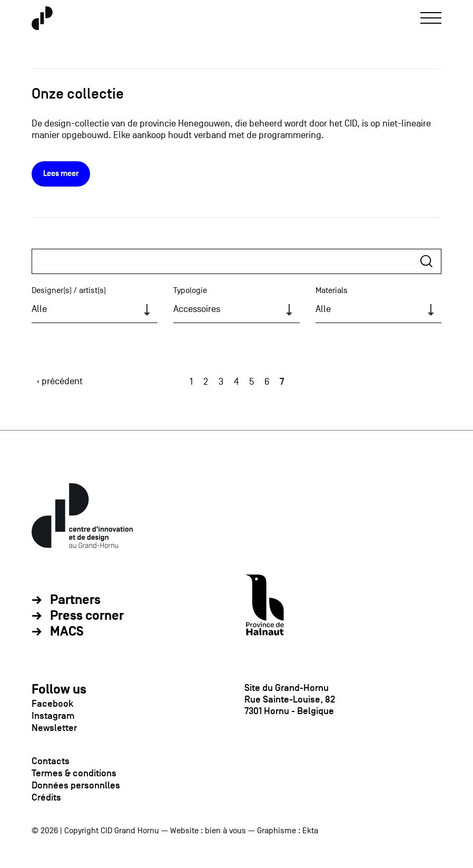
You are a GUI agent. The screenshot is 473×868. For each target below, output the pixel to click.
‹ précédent (60, 381)
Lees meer (61, 174)
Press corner (87, 616)
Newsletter (54, 728)
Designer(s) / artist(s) (69, 290)
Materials (332, 290)
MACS (67, 632)
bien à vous (225, 831)
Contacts (51, 761)
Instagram (53, 716)
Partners (75, 600)
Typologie (190, 290)
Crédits (46, 797)
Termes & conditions (74, 773)
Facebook (52, 704)
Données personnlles (76, 785)
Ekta (310, 831)
